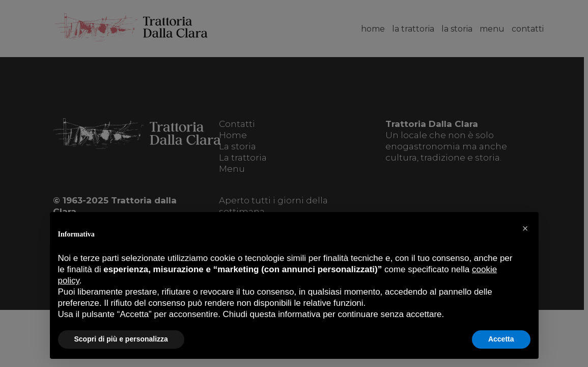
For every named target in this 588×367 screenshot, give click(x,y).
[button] (525, 228)
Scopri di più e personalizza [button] (121, 339)
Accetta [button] (501, 339)
